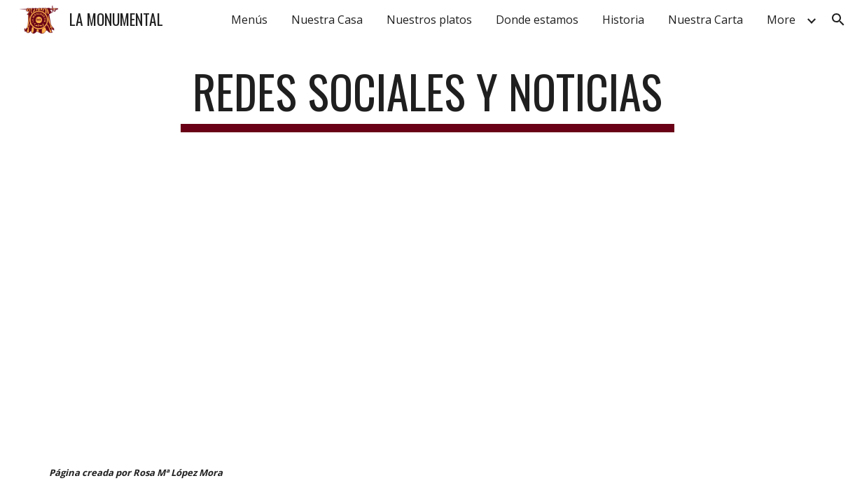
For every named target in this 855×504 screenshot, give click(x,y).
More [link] (781, 20)
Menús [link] (249, 20)
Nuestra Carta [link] (705, 20)
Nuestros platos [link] (429, 20)
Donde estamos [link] (537, 20)
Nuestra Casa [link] (327, 20)
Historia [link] (623, 20)
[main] (428, 98)
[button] (838, 20)
